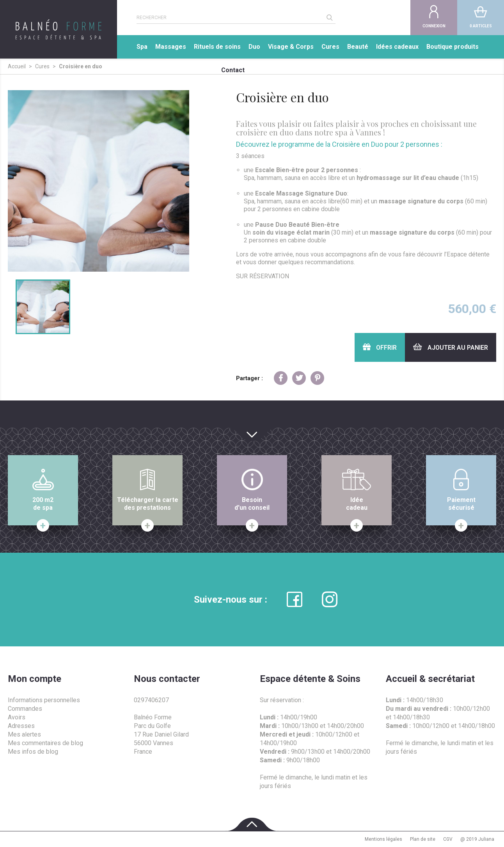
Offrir (380, 347)
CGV (448, 839)
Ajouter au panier (451, 347)
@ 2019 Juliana (477, 839)
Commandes (25, 709)
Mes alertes (24, 734)
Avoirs (17, 717)
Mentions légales (383, 839)
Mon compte (35, 679)
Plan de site (423, 839)
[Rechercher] (230, 18)
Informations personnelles (44, 700)
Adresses (21, 726)
